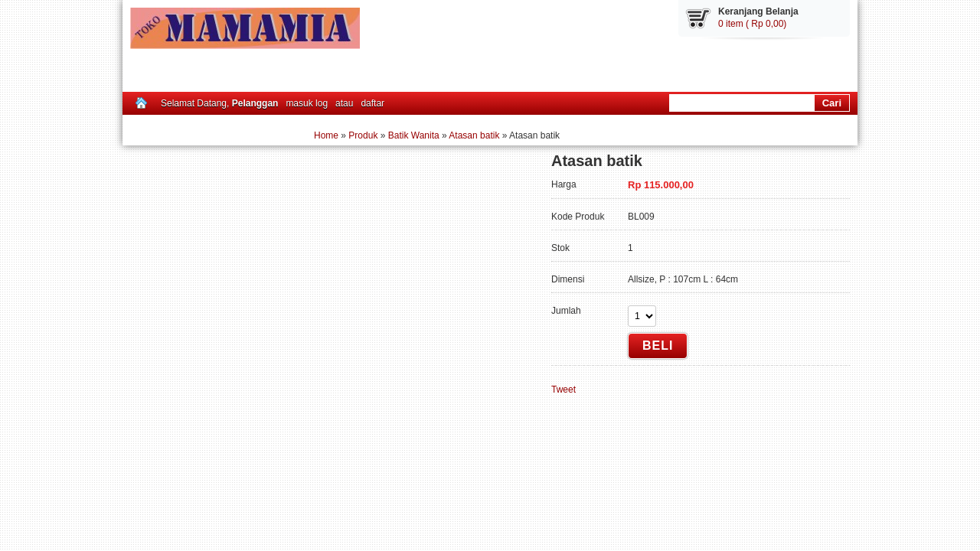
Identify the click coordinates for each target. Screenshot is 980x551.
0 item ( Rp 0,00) (752, 24)
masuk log (307, 103)
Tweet (563, 390)
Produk (363, 135)
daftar (372, 103)
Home (326, 135)
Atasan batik (474, 135)
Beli (658, 346)
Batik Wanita (414, 135)
